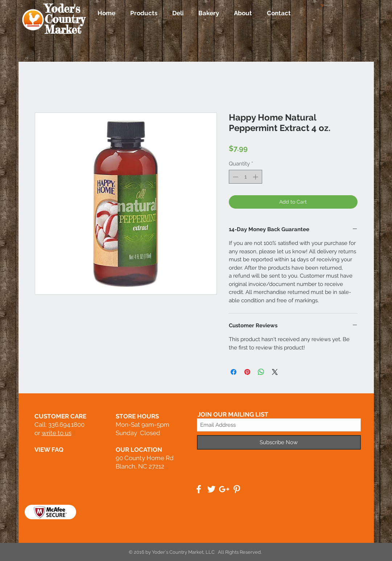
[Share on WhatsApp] (261, 372)
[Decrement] (235, 177)
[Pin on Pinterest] (247, 372)
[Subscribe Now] (279, 442)
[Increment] (256, 177)
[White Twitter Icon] (211, 489)
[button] (325, 5)
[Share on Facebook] (234, 372)
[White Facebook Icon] (199, 489)
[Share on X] (275, 372)
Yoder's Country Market (65, 19)
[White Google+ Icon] (224, 489)
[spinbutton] (245, 177)
